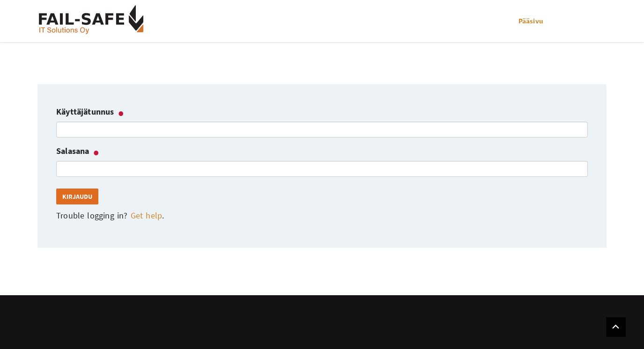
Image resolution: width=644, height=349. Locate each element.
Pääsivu (531, 21)
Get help (146, 215)
